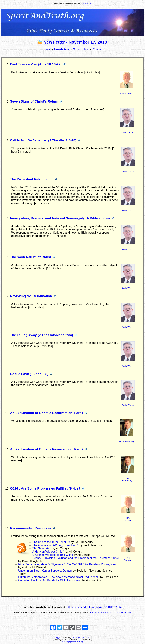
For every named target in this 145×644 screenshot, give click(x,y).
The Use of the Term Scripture (52, 542)
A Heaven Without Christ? (49, 552)
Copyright (59, 638)
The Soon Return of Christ (33, 257)
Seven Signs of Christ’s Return (36, 101)
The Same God (42, 548)
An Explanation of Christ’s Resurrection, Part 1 (49, 413)
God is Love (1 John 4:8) (31, 374)
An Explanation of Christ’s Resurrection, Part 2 (49, 449)
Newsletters (62, 49)
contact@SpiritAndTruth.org (72, 642)
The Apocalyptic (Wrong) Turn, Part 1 (56, 545)
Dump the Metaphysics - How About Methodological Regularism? (59, 577)
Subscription (81, 49)
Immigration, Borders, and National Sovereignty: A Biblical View (62, 218)
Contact (98, 49)
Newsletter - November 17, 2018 (72, 42)
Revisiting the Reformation (33, 296)
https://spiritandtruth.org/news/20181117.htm (95, 607)
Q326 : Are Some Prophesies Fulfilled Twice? (47, 488)
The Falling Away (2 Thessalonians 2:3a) (44, 335)
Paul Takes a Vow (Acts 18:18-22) (38, 64)
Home (46, 49)
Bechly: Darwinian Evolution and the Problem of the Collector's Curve (76, 558)
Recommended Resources (33, 528)
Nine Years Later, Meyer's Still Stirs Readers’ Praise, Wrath (68, 564)
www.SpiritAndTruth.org (81, 638)
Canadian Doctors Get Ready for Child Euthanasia (50, 580)
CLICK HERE (86, 4)
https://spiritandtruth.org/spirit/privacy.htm (110, 613)
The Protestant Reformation (34, 179)
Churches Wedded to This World (53, 555)
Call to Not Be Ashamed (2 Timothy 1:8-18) (45, 140)
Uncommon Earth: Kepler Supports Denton (46, 571)
